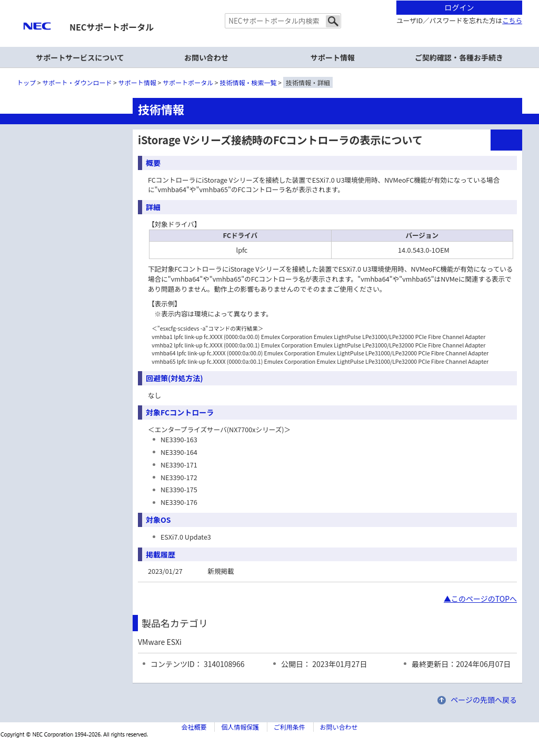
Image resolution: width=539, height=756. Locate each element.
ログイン (460, 7)
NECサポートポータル (112, 27)
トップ (26, 82)
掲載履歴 (161, 554)
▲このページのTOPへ (480, 599)
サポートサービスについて (80, 57)
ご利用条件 (290, 727)
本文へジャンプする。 (269, 1)
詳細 (153, 207)
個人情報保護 (240, 727)
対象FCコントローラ (180, 412)
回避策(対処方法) (174, 378)
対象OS (158, 520)
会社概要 (194, 727)
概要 (153, 163)
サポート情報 (333, 57)
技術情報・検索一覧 (248, 82)
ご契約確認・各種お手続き (459, 57)
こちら (512, 20)
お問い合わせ (206, 57)
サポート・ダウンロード (77, 82)
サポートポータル (188, 82)
